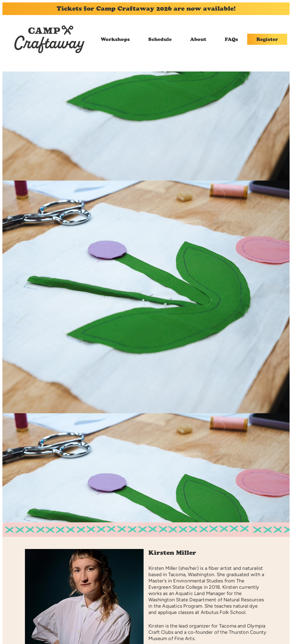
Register (267, 39)
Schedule (160, 39)
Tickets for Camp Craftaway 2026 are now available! (146, 8)
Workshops (115, 39)
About (198, 39)
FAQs (231, 39)
